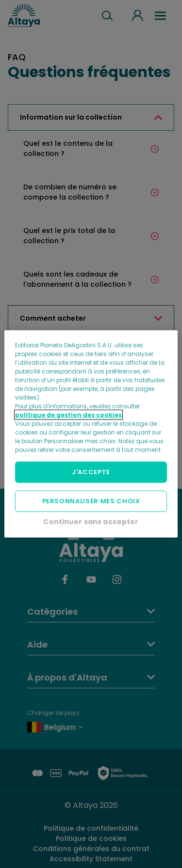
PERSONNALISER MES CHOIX (91, 501)
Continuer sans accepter (91, 522)
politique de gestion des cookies (68, 415)
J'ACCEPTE (91, 472)
